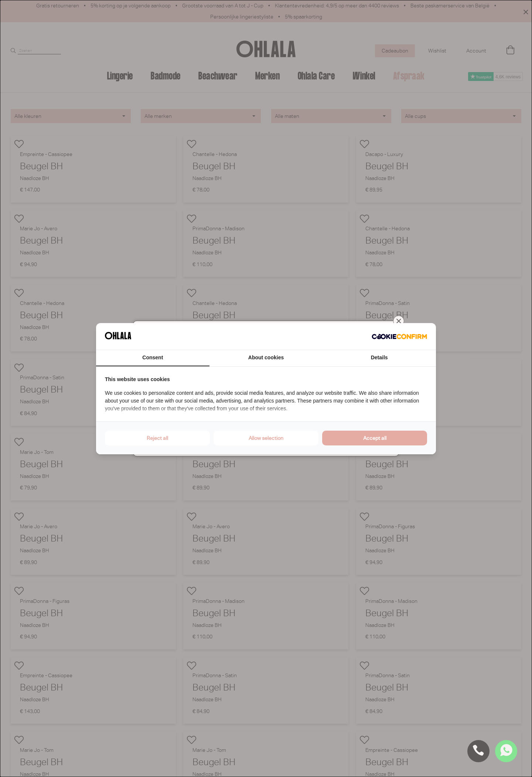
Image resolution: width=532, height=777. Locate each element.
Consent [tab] (153, 357)
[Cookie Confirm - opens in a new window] (399, 336)
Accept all (375, 438)
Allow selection (266, 438)
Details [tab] (379, 357)
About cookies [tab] (266, 357)
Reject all (157, 438)
